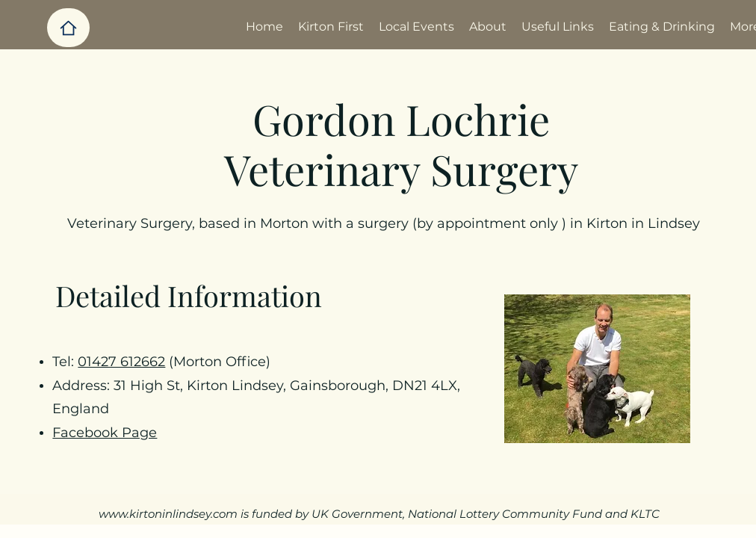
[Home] (68, 28)
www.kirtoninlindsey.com (168, 514)
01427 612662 (121, 362)
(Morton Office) (218, 362)
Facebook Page (105, 433)
